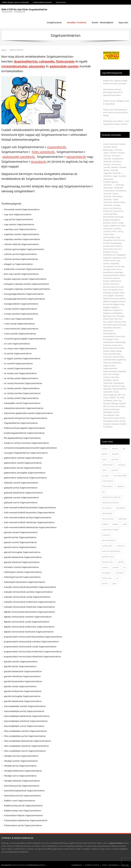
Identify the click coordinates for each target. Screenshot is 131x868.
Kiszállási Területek (92, 864)
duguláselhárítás (26, 60)
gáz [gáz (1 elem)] (103, 491)
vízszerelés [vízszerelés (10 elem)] (106, 572)
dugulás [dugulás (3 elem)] (105, 475)
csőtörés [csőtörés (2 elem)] (115, 469)
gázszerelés (37, 65)
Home (4, 49)
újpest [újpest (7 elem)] (114, 583)
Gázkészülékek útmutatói (42, 2)
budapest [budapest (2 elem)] (116, 453)
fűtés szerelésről (43, 151)
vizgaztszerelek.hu (116, 842)
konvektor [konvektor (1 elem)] (106, 534)
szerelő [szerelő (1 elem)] (105, 566)
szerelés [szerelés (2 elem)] (121, 561)
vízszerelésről (56, 146)
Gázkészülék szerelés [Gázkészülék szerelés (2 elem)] (110, 502)
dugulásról (38, 161)
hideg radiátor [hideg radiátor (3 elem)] (108, 518)
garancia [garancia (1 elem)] (121, 485)
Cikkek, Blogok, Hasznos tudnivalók (15, 2)
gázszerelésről (76, 156)
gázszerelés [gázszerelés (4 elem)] (107, 507)
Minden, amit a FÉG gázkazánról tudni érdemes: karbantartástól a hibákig (116, 112)
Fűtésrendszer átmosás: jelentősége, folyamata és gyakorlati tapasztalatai (113, 91)
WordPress (41, 864)
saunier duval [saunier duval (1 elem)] (107, 561)
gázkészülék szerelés (64, 65)
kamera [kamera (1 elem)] (115, 523)
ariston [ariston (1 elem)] (115, 448)
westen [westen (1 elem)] (105, 583)
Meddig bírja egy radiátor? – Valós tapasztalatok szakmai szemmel (116, 122)
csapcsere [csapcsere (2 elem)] (115, 458)
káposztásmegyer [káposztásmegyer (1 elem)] (109, 539)
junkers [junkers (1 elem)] (105, 523)
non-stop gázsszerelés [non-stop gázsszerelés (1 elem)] (111, 550)
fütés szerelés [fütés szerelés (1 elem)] (108, 480)
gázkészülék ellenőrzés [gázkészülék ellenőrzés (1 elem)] (111, 496)
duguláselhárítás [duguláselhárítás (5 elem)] (120, 475)
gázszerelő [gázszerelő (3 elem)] (120, 507)
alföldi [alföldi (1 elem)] (105, 448)
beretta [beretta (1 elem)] (105, 453)
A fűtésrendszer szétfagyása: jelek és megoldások (116, 101)
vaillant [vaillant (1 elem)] (116, 566)
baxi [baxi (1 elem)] (124, 448)
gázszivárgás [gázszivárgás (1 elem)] (107, 512)
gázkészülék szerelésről (18, 156)
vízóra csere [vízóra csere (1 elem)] (107, 577)
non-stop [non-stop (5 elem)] (120, 545)
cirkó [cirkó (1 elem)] (104, 458)
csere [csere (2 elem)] (104, 469)
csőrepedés (47, 60)
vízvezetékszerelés (14, 65)
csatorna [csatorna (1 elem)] (121, 464)
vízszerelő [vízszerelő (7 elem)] (119, 572)
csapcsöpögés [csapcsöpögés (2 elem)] (108, 464)
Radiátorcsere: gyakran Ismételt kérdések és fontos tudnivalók (115, 81)
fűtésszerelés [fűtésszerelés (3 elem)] (107, 485)
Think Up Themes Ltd (20, 864)
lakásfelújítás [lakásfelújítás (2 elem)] (107, 545)
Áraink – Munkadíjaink (110, 864)
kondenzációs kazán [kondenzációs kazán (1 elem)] (110, 529)
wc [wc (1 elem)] (118, 577)
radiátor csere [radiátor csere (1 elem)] (108, 556)
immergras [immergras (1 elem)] (122, 518)
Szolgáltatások (77, 864)
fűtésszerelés (65, 60)
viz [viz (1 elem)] (124, 566)
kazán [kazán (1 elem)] (125, 523)
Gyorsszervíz (61, 2)
